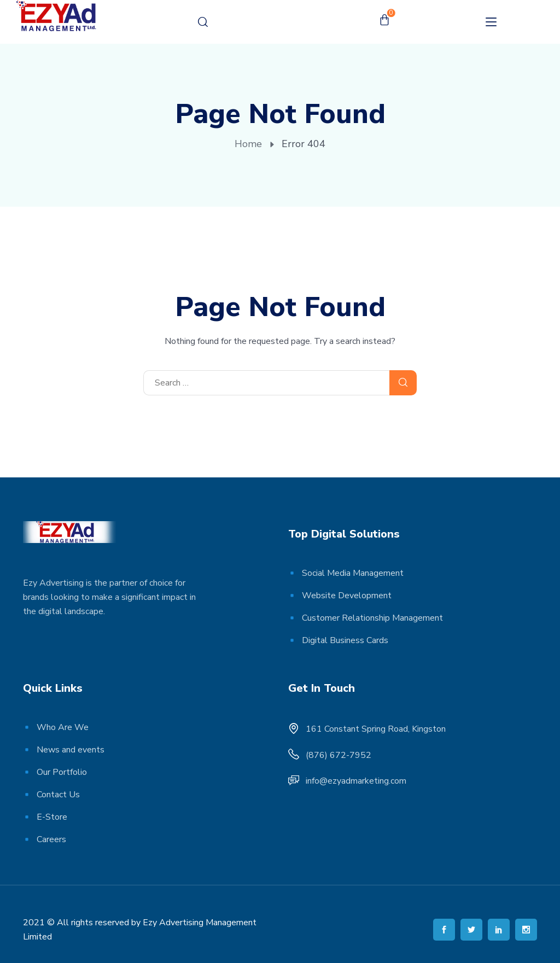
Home (248, 144)
